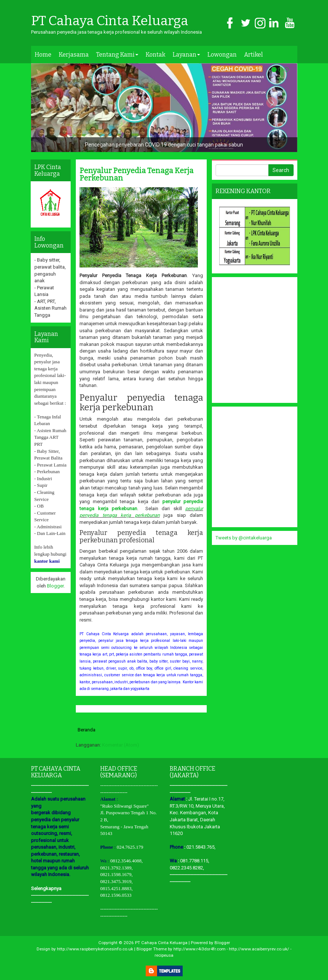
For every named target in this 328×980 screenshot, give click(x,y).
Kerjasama (74, 55)
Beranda (87, 730)
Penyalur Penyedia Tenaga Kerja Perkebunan (136, 174)
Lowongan (222, 55)
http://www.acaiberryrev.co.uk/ (259, 949)
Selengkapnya (46, 888)
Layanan (186, 55)
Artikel (253, 55)
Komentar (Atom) (121, 745)
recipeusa (164, 955)
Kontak (155, 55)
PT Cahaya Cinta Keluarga (110, 21)
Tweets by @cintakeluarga (244, 538)
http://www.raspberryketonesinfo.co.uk (95, 949)
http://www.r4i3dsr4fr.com (199, 949)
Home (43, 55)
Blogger (55, 586)
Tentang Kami (117, 55)
